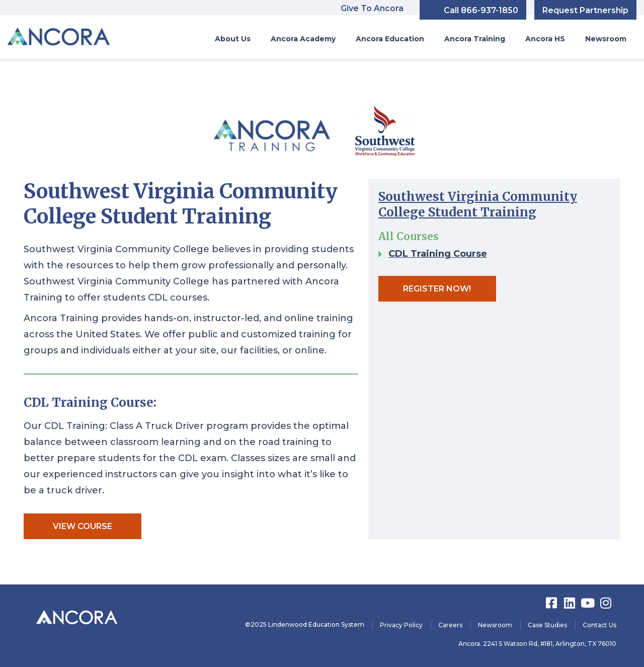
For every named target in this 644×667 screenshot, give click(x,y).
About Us (233, 39)
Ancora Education (390, 39)
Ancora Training (475, 39)
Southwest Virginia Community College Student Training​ (478, 204)
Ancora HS (545, 39)
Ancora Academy (303, 39)
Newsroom (606, 39)
